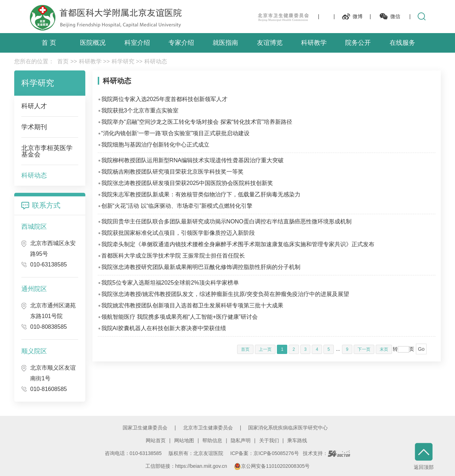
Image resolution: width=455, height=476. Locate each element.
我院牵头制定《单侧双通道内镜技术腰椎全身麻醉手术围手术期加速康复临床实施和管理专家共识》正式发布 (238, 244)
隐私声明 (241, 440)
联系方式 (46, 205)
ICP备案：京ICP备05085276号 (265, 453)
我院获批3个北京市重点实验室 (140, 110)
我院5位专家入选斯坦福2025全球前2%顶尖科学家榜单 (170, 283)
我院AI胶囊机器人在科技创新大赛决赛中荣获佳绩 (164, 328)
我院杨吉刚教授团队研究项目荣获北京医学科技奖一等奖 (172, 172)
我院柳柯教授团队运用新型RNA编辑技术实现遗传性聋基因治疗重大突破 (193, 160)
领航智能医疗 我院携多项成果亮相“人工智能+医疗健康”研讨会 (180, 317)
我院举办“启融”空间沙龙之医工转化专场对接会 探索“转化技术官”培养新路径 (197, 122)
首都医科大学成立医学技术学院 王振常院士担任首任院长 (173, 256)
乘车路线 (297, 440)
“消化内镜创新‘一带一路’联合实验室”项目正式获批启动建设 (176, 133)
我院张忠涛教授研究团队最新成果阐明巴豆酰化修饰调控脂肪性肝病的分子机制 (201, 267)
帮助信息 (212, 440)
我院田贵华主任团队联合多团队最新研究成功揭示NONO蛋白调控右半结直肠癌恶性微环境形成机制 (226, 221)
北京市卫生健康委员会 (208, 428)
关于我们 (269, 440)
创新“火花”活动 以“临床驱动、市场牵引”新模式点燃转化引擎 (177, 206)
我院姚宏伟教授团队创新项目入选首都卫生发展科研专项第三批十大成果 (192, 305)
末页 (384, 349)
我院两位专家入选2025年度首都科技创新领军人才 (165, 99)
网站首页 (156, 440)
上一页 (265, 349)
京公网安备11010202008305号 (272, 466)
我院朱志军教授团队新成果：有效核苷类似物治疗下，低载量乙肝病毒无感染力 (201, 194)
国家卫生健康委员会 (145, 428)
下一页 (364, 349)
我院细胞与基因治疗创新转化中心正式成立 (155, 145)
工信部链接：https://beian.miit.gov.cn (187, 466)
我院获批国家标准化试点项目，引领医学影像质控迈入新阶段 (178, 233)
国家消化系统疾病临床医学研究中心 (288, 428)
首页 (63, 61)
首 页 (49, 43)
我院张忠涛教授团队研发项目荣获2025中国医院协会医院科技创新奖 (187, 183)
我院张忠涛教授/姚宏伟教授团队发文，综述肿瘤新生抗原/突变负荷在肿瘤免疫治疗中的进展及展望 (225, 294)
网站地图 (184, 440)
